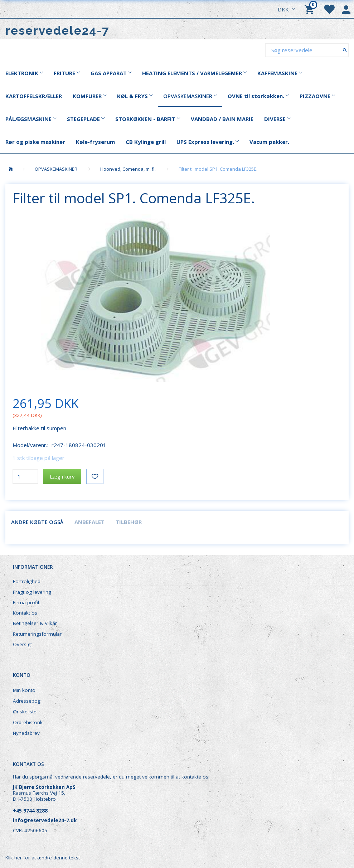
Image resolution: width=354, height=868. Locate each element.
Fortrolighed (27, 581)
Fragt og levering (32, 592)
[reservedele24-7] (57, 31)
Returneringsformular (37, 634)
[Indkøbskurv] (310, 9)
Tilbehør (129, 522)
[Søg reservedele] (345, 50)
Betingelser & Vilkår (35, 623)
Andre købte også (37, 522)
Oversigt (22, 644)
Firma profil (26, 602)
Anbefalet (89, 522)
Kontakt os (25, 613)
